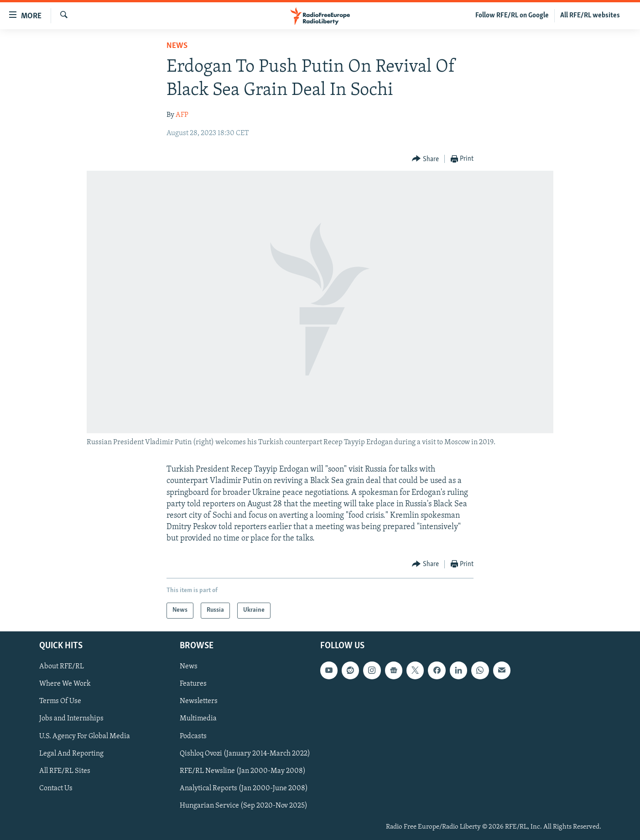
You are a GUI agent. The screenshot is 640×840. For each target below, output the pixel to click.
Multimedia (198, 719)
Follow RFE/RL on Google (512, 16)
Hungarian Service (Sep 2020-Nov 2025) (244, 805)
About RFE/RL (62, 667)
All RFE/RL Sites (65, 771)
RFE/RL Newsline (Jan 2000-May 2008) (243, 771)
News (177, 46)
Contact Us (56, 788)
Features (193, 684)
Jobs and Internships (71, 719)
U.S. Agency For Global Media (85, 736)
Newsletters (199, 701)
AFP (182, 115)
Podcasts (193, 736)
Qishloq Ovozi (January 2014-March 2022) (245, 753)
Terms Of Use (60, 701)
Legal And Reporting (71, 753)
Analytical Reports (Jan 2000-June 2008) (244, 788)
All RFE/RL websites (590, 16)
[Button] (425, 159)
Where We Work (65, 684)
